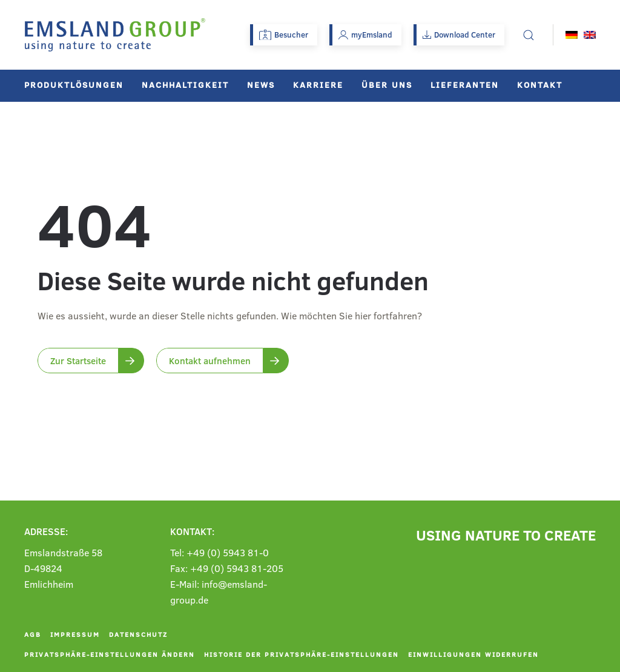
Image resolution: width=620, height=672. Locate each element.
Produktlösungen (74, 85)
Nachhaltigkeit (185, 85)
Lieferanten (465, 85)
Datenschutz (138, 634)
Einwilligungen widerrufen (473, 654)
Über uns (387, 85)
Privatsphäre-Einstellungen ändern (110, 654)
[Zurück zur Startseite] (115, 35)
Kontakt (540, 85)
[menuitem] (572, 35)
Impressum (75, 634)
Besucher (284, 35)
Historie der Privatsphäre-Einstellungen (302, 654)
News (261, 85)
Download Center (459, 35)
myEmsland (365, 35)
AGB (33, 634)
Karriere (318, 85)
